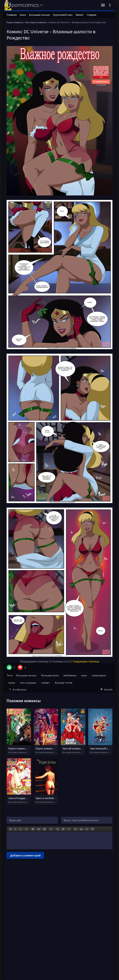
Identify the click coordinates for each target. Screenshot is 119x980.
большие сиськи (26, 675)
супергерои (99, 675)
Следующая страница (86, 661)
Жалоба (107, 690)
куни (84, 675)
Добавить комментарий (25, 855)
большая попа (50, 675)
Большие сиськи (39, 15)
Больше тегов (63, 683)
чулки (12, 683)
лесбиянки (70, 675)
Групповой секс (63, 15)
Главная (12, 15)
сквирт (46, 683)
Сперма (92, 15)
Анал (23, 15)
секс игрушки (28, 683)
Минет (80, 15)
